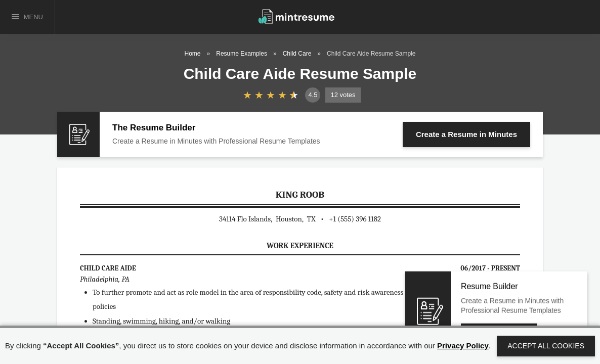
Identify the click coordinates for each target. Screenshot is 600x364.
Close (554, 297)
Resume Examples (242, 54)
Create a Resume (466, 134)
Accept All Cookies (546, 346)
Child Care (297, 54)
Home (193, 54)
